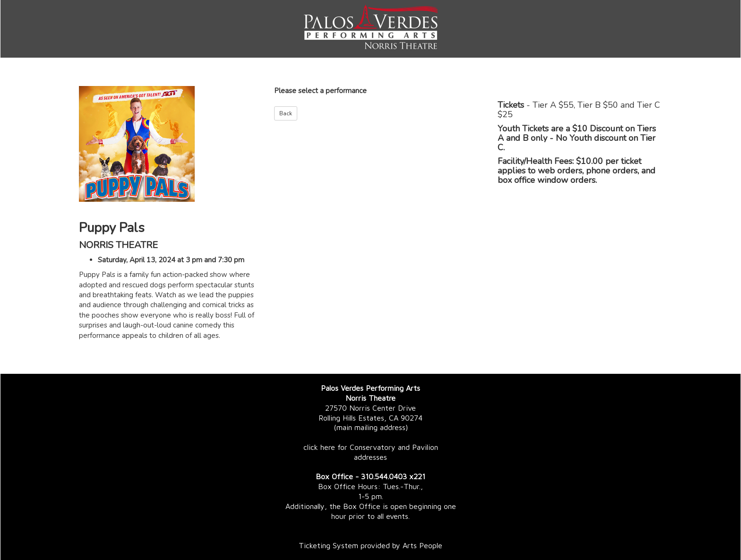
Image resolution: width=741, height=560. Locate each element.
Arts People (422, 545)
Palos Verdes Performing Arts (370, 388)
